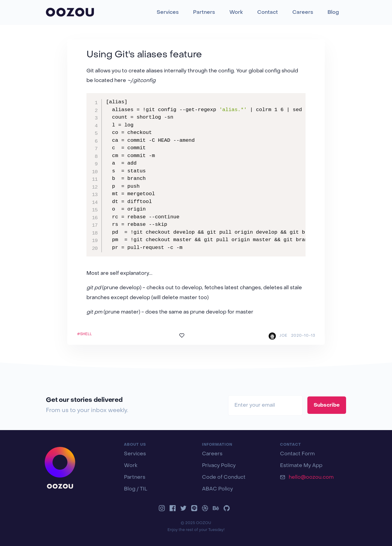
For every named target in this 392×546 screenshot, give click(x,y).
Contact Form (297, 454)
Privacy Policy (219, 466)
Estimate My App (301, 466)
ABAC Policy (217, 489)
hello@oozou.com (311, 478)
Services (135, 454)
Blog (333, 12)
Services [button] (168, 12)
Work (236, 12)
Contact (268, 12)
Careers (303, 12)
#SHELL (84, 334)
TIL (144, 489)
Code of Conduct (224, 478)
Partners (204, 12)
